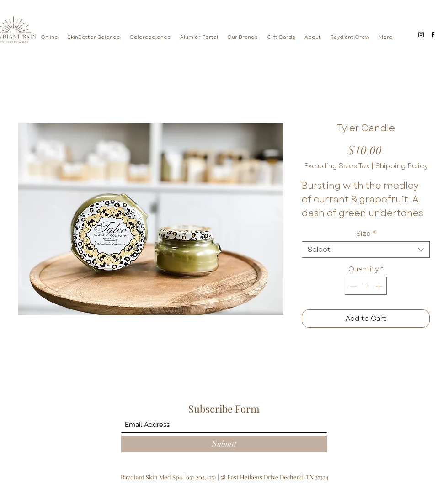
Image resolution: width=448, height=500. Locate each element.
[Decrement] (352, 286)
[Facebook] (433, 35)
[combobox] (366, 250)
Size (366, 234)
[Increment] (380, 286)
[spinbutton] (366, 286)
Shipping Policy (402, 166)
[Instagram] (421, 35)
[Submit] (224, 444)
